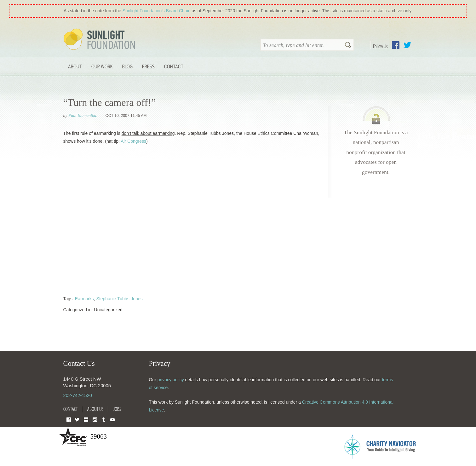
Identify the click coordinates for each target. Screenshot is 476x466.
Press (148, 66)
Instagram (95, 419)
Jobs (117, 409)
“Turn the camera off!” (110, 102)
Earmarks (84, 299)
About (75, 66)
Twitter (407, 45)
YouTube (112, 419)
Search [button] (348, 46)
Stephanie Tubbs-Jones (120, 299)
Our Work (102, 66)
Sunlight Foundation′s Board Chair (156, 11)
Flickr (86, 419)
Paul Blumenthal (83, 115)
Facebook (396, 45)
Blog (127, 66)
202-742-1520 (78, 395)
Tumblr (104, 419)
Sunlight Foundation (100, 40)
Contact (174, 66)
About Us (95, 409)
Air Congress (133, 141)
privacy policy (171, 380)
